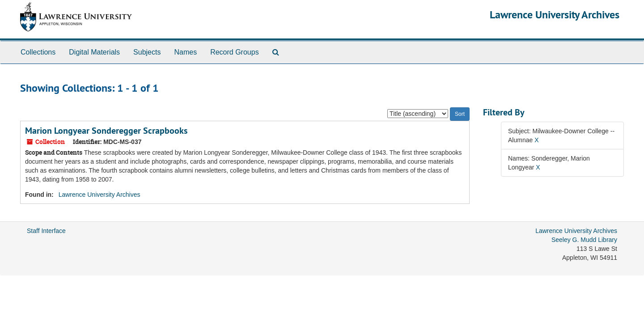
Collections (38, 52)
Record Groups (235, 52)
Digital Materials (94, 52)
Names (185, 52)
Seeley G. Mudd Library (584, 240)
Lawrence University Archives (555, 15)
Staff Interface (46, 231)
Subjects (147, 52)
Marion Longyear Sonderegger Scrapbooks (106, 131)
